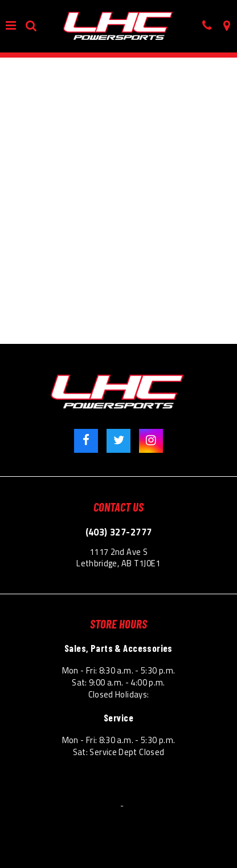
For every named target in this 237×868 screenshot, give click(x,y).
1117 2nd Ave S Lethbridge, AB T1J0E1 (118, 558)
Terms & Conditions (52, 791)
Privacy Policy (113, 791)
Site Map (204, 791)
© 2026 (45, 806)
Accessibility (163, 791)
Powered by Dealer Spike (166, 806)
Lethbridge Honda (90, 806)
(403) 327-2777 (119, 532)
